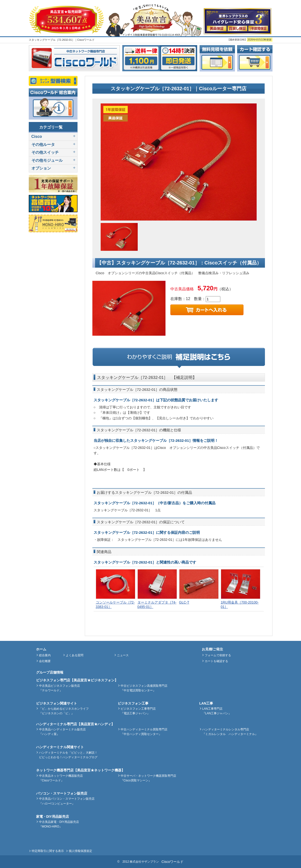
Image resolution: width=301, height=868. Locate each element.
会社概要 (45, 661)
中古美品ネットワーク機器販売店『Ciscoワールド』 (61, 778)
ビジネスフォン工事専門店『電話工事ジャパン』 (138, 711)
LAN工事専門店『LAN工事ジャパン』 (217, 711)
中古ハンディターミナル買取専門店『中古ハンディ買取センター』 (144, 732)
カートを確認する (216, 661)
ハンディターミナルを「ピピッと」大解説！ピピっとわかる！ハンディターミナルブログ (68, 755)
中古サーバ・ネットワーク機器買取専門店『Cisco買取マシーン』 (148, 778)
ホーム (41, 649)
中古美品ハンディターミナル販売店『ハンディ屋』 (62, 732)
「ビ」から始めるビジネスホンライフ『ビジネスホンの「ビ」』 (64, 711)
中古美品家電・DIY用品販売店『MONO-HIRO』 (59, 824)
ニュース (123, 655)
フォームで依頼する (218, 655)
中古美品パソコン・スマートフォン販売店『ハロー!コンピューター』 (67, 801)
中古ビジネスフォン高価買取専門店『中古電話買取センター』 (144, 688)
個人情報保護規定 (80, 851)
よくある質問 (75, 655)
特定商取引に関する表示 (48, 851)
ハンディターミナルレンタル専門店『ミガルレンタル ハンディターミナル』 (230, 732)
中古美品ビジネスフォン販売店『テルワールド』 (59, 688)
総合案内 (45, 655)
